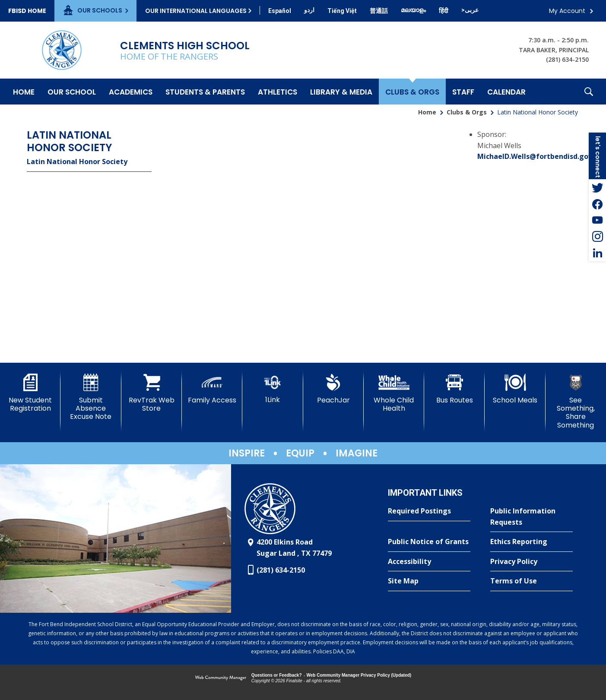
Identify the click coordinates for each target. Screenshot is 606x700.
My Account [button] (567, 11)
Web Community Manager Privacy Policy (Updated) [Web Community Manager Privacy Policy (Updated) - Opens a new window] (359, 675)
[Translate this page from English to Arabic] (470, 10)
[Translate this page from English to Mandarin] (379, 11)
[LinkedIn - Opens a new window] (597, 253)
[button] (589, 92)
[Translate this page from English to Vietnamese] (342, 11)
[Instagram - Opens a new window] (597, 237)
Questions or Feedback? (277, 675)
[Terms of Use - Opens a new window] (531, 581)
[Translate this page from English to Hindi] (444, 11)
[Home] (24, 92)
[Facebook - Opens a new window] (597, 204)
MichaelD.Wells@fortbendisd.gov (535, 156)
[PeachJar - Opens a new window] (333, 389)
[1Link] (273, 389)
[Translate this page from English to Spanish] (280, 11)
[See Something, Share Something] (576, 402)
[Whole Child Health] (394, 393)
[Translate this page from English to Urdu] (309, 10)
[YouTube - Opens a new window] (597, 220)
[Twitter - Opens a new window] (597, 187)
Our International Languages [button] (196, 11)
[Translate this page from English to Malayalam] (413, 10)
